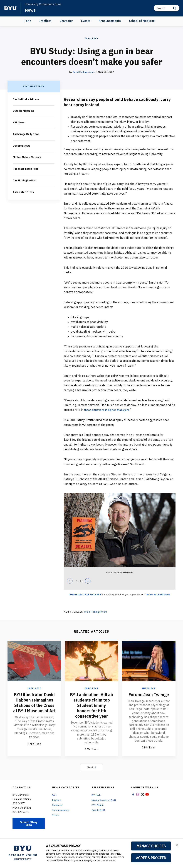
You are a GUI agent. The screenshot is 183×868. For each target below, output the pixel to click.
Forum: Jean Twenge (149, 694)
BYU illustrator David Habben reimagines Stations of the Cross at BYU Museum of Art (34, 705)
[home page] (10, 8)
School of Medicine (142, 21)
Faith (28, 21)
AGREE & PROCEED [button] (151, 858)
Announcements (110, 21)
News (30, 10)
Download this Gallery (85, 594)
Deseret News (22, 145)
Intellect (45, 21)
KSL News (19, 122)
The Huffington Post (25, 179)
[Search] (167, 8)
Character (66, 21)
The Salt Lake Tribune (26, 99)
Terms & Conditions (158, 594)
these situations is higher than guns (107, 410)
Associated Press (24, 191)
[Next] (88, 581)
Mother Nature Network (27, 156)
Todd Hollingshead (84, 72)
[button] (177, 845)
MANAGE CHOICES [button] (151, 846)
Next (92, 772)
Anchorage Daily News (26, 134)
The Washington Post (26, 168)
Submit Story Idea (29, 829)
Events (86, 21)
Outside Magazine (24, 111)
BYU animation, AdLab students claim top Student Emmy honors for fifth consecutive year (91, 708)
